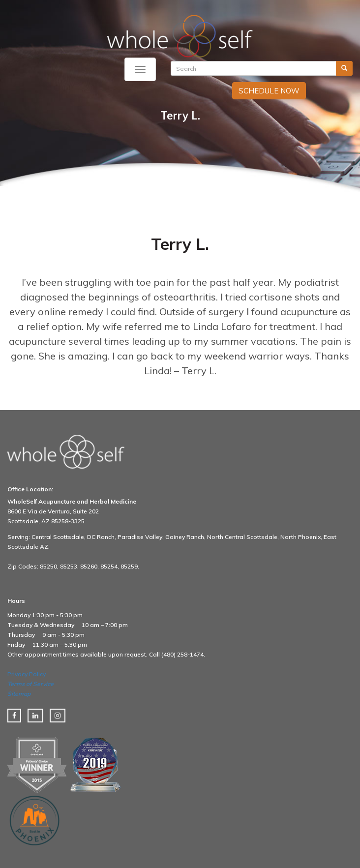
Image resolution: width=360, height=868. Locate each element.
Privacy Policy (27, 674)
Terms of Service (30, 684)
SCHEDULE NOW (269, 91)
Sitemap (19, 694)
